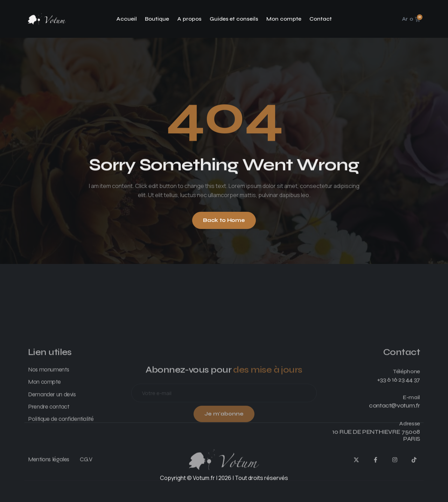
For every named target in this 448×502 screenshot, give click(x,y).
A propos (189, 19)
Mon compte (284, 19)
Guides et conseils (234, 19)
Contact (321, 19)
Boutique (157, 19)
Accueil (127, 19)
